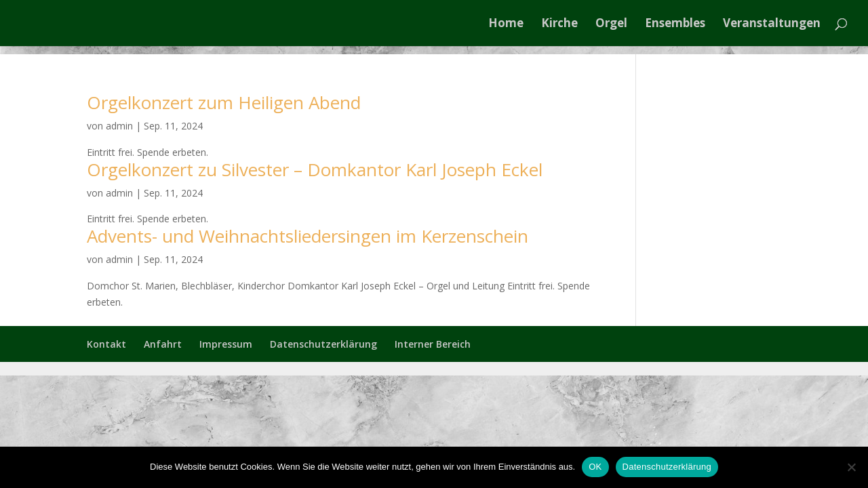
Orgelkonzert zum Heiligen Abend (224, 102)
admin (119, 126)
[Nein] (851, 467)
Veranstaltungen (772, 24)
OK (595, 467)
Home (506, 24)
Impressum (226, 344)
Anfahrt (163, 344)
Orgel (611, 24)
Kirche (559, 24)
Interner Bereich (433, 344)
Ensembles (675, 24)
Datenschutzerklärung (323, 344)
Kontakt (106, 344)
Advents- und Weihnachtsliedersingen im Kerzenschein (308, 236)
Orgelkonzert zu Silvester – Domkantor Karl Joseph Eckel (315, 169)
